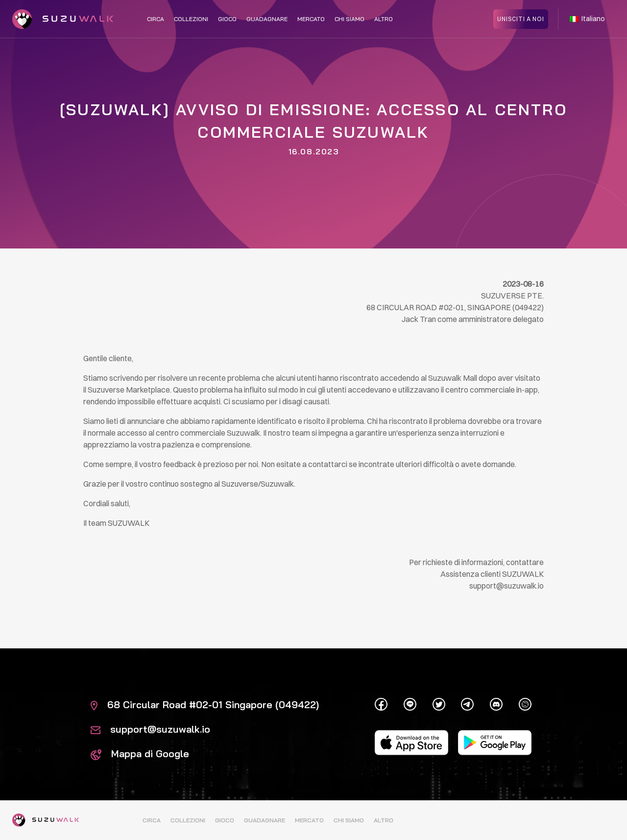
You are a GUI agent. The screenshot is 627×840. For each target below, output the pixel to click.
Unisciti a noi (521, 18)
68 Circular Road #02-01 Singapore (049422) (205, 704)
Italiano (587, 19)
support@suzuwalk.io (150, 729)
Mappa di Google (140, 754)
